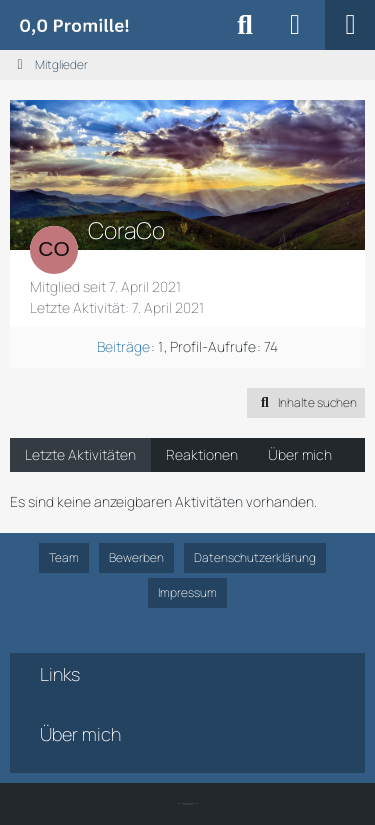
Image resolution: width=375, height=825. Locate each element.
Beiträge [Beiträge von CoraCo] (123, 346)
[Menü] (350, 25)
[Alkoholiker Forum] (74, 25)
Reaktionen (202, 454)
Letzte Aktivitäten (80, 454)
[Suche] (245, 25)
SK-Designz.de (188, 804)
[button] (306, 403)
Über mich (300, 454)
